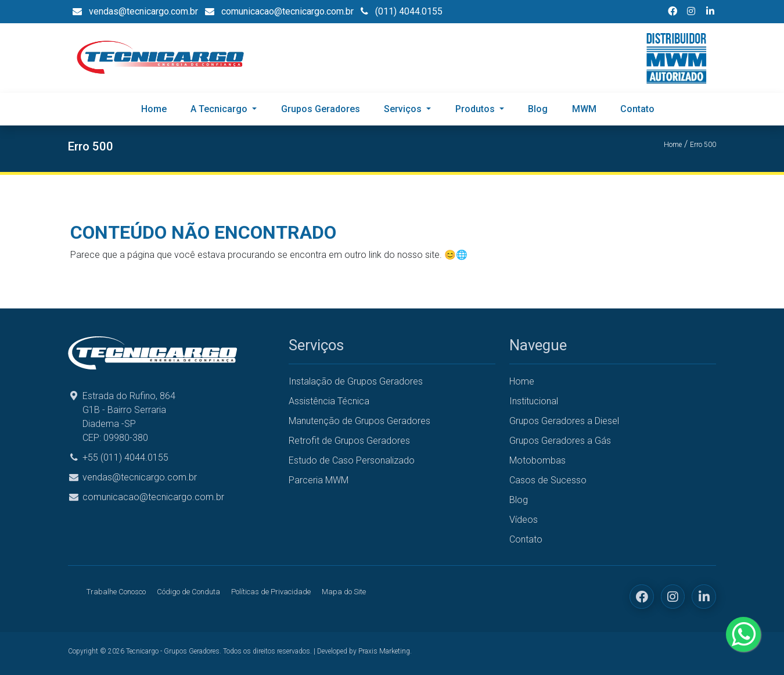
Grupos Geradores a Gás (560, 441)
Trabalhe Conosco (116, 592)
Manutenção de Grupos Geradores (359, 421)
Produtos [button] (476, 109)
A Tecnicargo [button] (220, 109)
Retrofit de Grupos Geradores (349, 441)
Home (154, 109)
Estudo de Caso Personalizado (352, 460)
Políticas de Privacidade (271, 592)
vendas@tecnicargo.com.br (140, 477)
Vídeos (524, 520)
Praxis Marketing (384, 651)
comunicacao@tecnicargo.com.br (153, 497)
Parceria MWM (319, 480)
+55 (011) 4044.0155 (125, 457)
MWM (584, 109)
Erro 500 (703, 145)
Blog (538, 109)
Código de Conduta (188, 592)
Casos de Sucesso (548, 480)
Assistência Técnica (329, 401)
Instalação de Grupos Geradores (356, 381)
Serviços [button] (404, 109)
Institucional (534, 401)
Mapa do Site (344, 592)
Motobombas (537, 460)
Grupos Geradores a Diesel (564, 421)
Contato (637, 109)
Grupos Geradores (321, 109)
